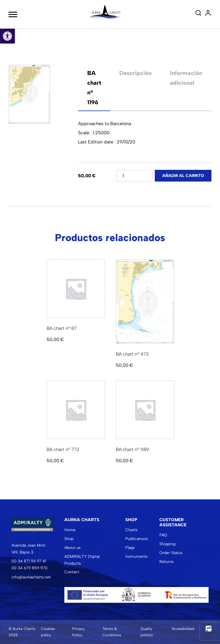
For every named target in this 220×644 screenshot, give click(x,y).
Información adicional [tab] (186, 78)
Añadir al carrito (183, 176)
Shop (69, 539)
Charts (131, 530)
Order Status (171, 553)
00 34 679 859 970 (29, 568)
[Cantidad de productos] (135, 176)
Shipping (167, 544)
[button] (7, 36)
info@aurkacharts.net (31, 577)
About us (73, 548)
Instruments (136, 557)
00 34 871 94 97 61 (29, 561)
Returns (167, 562)
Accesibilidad (183, 629)
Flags (130, 548)
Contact (72, 572)
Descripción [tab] (135, 73)
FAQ (163, 535)
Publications (137, 539)
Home (70, 530)
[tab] (94, 88)
